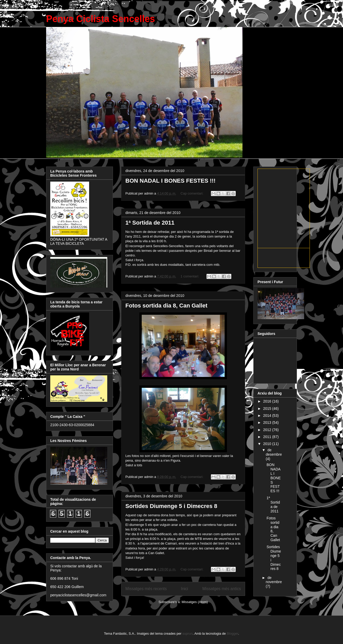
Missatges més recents (146, 589)
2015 (268, 409)
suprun (188, 634)
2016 (268, 401)
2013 (268, 423)
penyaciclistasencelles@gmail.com (78, 595)
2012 (268, 430)
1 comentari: (190, 276)
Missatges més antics (222, 589)
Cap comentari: (192, 193)
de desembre (274, 452)
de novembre (274, 580)
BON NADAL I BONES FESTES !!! (170, 181)
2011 (268, 437)
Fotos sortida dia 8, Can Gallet (166, 306)
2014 (268, 416)
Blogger (232, 634)
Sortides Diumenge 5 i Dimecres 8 (171, 506)
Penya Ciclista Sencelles (101, 19)
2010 (268, 444)
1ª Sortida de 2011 (150, 223)
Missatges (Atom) (195, 602)
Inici (184, 589)
